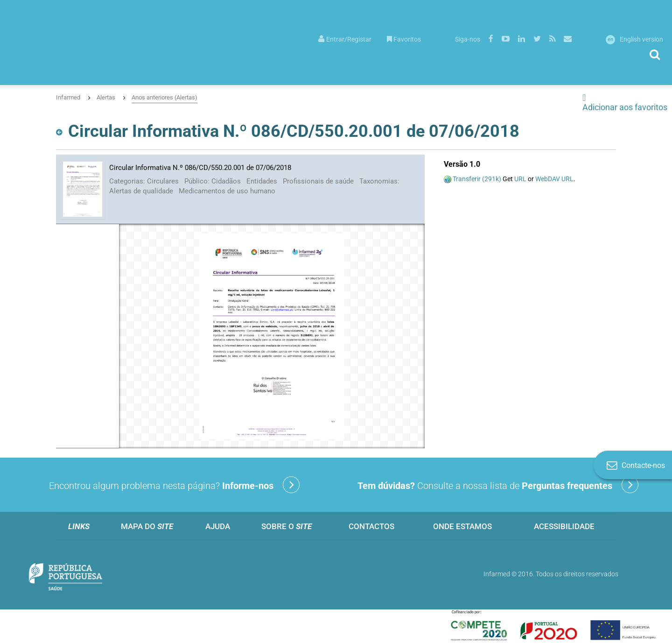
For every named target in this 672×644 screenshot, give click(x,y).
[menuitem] (345, 39)
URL (520, 179)
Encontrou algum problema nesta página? (174, 485)
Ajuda (218, 526)
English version (634, 39)
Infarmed (68, 97)
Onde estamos (462, 526)
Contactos (371, 526)
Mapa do (147, 526)
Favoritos (404, 39)
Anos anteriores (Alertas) (164, 97)
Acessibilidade (564, 526)
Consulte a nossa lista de (498, 485)
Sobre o (287, 526)
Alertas (106, 97)
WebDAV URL (554, 179)
